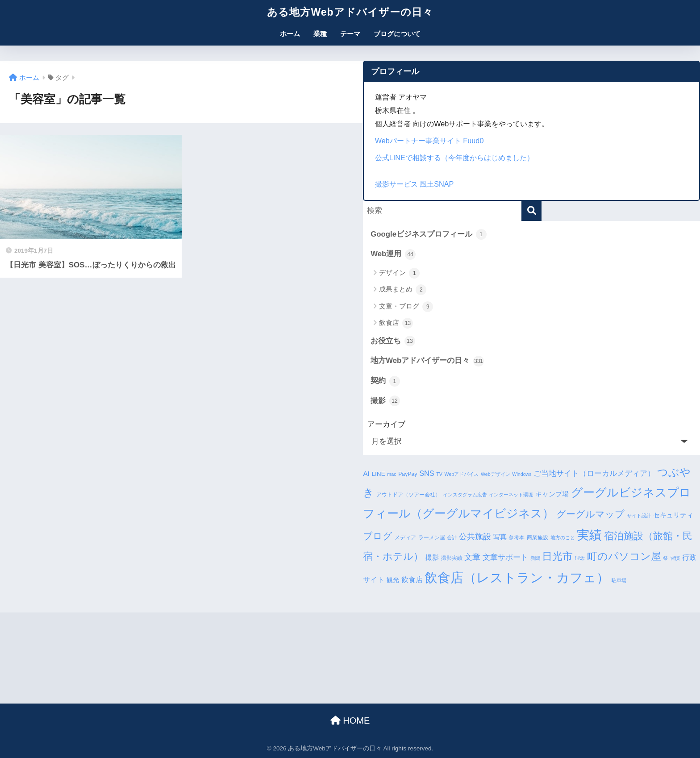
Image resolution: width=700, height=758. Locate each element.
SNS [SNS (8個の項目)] (427, 473)
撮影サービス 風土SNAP (415, 184)
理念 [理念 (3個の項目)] (580, 558)
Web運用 (393, 254)
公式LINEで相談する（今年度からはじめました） (454, 158)
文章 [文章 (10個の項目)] (472, 557)
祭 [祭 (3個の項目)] (665, 558)
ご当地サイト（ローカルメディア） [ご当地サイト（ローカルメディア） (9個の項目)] (594, 473)
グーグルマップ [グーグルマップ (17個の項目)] (590, 514)
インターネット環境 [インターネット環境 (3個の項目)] (511, 495)
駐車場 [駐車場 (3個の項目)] (619, 580)
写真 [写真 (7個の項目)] (500, 537)
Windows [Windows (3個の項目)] (522, 474)
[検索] (531, 211)
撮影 (385, 401)
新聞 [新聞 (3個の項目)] (535, 558)
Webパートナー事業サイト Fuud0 (429, 141)
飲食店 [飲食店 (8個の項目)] (412, 579)
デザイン (399, 273)
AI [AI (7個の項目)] (366, 473)
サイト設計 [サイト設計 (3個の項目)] (639, 516)
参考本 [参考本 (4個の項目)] (517, 537)
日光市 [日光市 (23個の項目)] (557, 556)
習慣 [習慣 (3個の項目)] (675, 558)
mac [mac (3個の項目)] (392, 474)
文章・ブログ (406, 307)
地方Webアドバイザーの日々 (427, 361)
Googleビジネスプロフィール (428, 234)
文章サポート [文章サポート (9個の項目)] (505, 557)
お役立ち (393, 341)
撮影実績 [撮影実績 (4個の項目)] (452, 558)
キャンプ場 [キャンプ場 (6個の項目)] (552, 494)
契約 (385, 381)
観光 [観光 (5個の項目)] (393, 580)
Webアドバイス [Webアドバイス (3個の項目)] (462, 474)
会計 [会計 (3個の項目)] (452, 537)
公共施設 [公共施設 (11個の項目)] (475, 536)
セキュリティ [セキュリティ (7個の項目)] (673, 515)
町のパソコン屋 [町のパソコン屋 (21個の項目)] (624, 556)
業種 (320, 34)
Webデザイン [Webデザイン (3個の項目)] (496, 474)
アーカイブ (386, 424)
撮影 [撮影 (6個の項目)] (432, 558)
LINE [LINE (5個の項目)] (379, 474)
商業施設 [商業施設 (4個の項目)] (537, 537)
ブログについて (397, 34)
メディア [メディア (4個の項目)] (405, 537)
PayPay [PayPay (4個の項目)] (408, 474)
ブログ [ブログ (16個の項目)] (378, 536)
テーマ (350, 34)
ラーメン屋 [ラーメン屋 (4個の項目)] (432, 537)
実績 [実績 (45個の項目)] (589, 535)
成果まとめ (403, 290)
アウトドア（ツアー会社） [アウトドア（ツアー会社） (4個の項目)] (408, 495)
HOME (350, 721)
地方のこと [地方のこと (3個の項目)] (563, 537)
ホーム (290, 34)
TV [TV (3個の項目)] (439, 474)
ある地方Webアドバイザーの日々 (350, 12)
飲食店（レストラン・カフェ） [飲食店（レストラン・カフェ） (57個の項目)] (517, 577)
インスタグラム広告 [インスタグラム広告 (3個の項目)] (465, 495)
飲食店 (396, 323)
